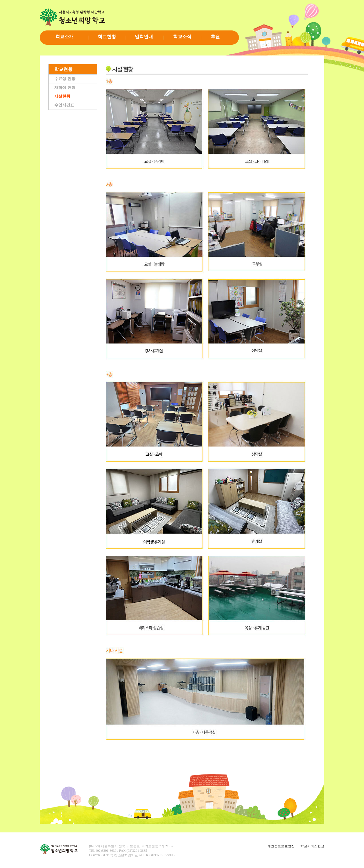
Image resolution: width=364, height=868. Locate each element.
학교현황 (107, 37)
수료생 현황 (65, 79)
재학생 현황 (65, 88)
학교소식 (182, 37)
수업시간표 (64, 105)
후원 (215, 37)
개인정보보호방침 (281, 846)
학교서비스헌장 (312, 846)
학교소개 (65, 37)
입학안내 (144, 37)
